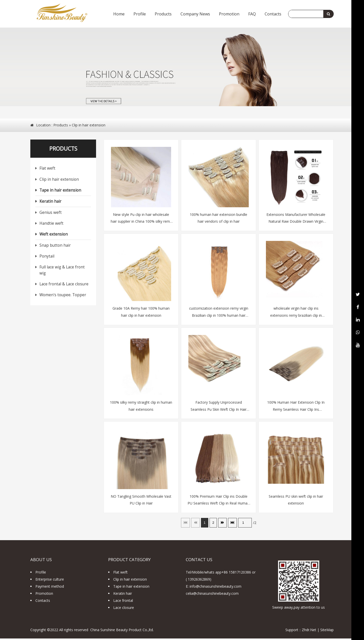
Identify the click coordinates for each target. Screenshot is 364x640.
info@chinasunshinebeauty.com (215, 588)
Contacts (273, 14)
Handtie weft (51, 224)
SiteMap (327, 631)
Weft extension (54, 235)
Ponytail (47, 257)
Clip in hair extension (89, 125)
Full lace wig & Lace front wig (62, 271)
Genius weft (51, 213)
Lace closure (124, 609)
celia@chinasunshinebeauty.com (212, 595)
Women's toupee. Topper (63, 296)
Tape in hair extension (60, 191)
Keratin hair (50, 202)
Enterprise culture (50, 581)
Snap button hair (55, 246)
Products (163, 14)
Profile (140, 14)
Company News (195, 14)
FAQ (252, 14)
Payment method (50, 588)
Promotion (229, 14)
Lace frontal (123, 602)
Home (119, 14)
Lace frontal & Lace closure (64, 284)
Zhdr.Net (309, 631)
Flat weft (47, 169)
